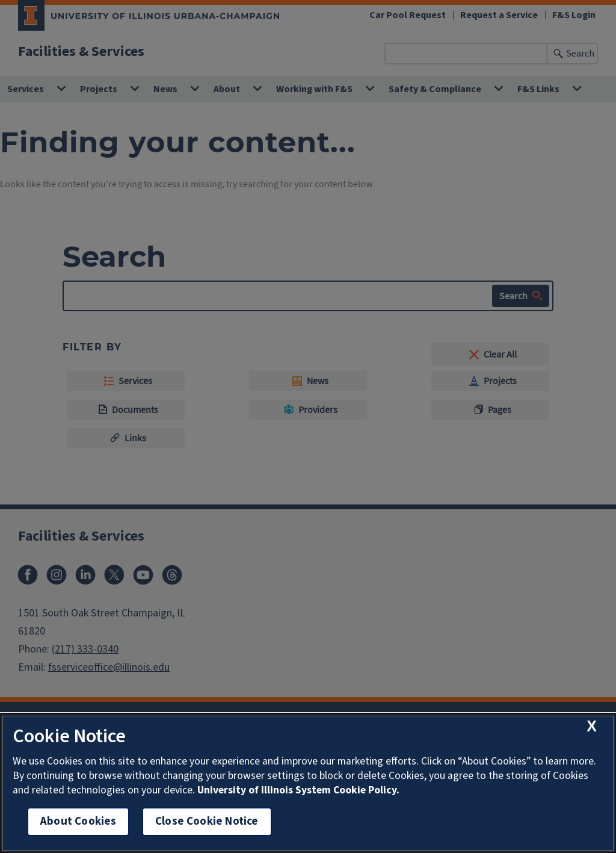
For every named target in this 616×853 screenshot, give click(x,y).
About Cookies (78, 821)
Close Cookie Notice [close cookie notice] (207, 821)
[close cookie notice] (592, 726)
